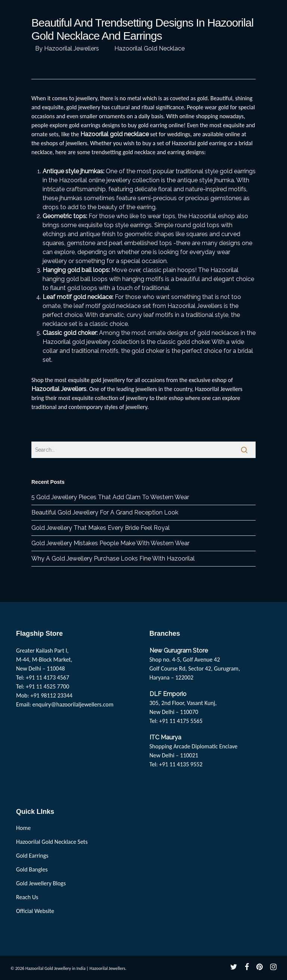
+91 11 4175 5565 (181, 721)
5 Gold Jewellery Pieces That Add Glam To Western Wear (110, 497)
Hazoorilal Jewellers (72, 48)
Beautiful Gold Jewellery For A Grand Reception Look (105, 512)
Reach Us (27, 897)
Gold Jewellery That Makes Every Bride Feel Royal (101, 528)
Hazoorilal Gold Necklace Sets (52, 842)
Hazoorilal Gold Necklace (149, 48)
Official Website (35, 911)
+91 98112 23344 (51, 695)
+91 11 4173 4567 (47, 677)
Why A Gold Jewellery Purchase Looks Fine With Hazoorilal (113, 558)
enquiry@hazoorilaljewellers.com (73, 704)
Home (23, 828)
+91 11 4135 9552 (181, 764)
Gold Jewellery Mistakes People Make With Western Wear (110, 543)
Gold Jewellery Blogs (41, 883)
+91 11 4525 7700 (47, 686)
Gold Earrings (32, 856)
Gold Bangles (32, 869)
